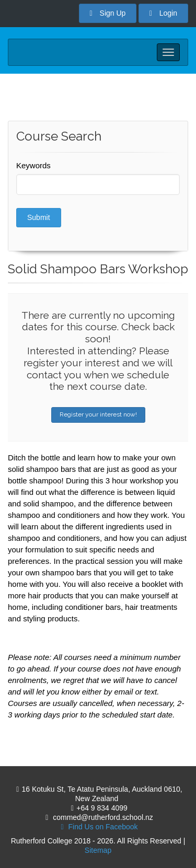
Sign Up (108, 13)
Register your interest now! (98, 414)
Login (163, 13)
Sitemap (98, 850)
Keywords (33, 165)
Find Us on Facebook (96, 827)
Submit (39, 217)
